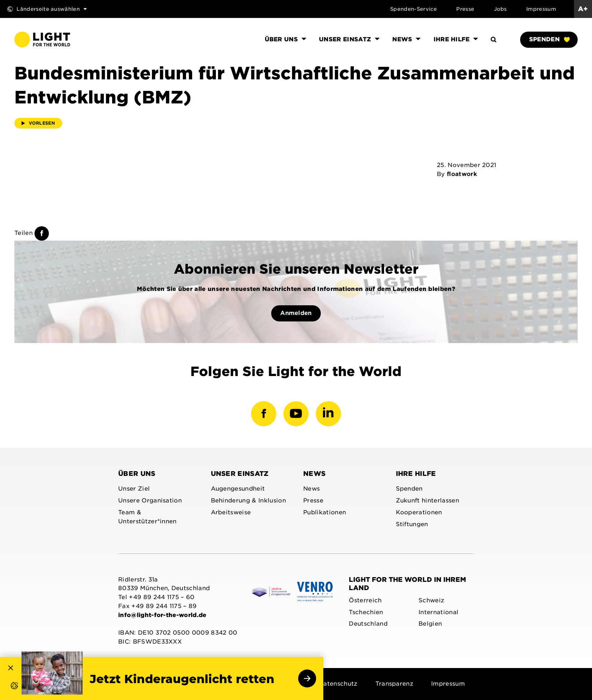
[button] (7, 693)
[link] (52, 673)
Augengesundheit (238, 489)
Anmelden (296, 313)
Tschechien (366, 612)
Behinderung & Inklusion (248, 500)
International (438, 612)
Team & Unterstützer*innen (147, 517)
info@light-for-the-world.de (162, 615)
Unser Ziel (134, 489)
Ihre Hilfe (416, 474)
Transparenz (394, 684)
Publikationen (325, 512)
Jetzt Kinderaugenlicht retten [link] (182, 679)
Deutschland (368, 624)
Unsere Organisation (150, 500)
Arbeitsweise (231, 512)
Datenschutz (338, 684)
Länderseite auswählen (47, 9)
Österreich (365, 600)
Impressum (541, 9)
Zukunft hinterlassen (427, 500)
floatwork (462, 174)
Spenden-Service (413, 9)
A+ (583, 9)
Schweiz (431, 600)
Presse (465, 9)
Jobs (500, 9)
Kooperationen (419, 512)
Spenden (549, 39)
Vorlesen (38, 123)
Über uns (137, 474)
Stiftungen (412, 524)
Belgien (430, 624)
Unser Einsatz (240, 474)
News (314, 474)
